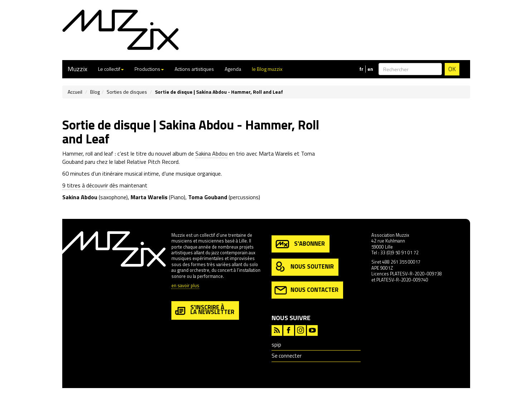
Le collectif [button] (111, 69)
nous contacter (306, 290)
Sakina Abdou (211, 153)
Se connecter (287, 356)
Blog (95, 92)
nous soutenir (304, 267)
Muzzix (77, 69)
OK (452, 69)
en (370, 69)
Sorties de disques (127, 92)
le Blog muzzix (267, 69)
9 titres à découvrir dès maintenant (105, 185)
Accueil (75, 92)
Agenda (233, 69)
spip (276, 345)
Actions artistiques (194, 69)
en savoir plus (185, 286)
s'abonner (300, 244)
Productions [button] (149, 69)
